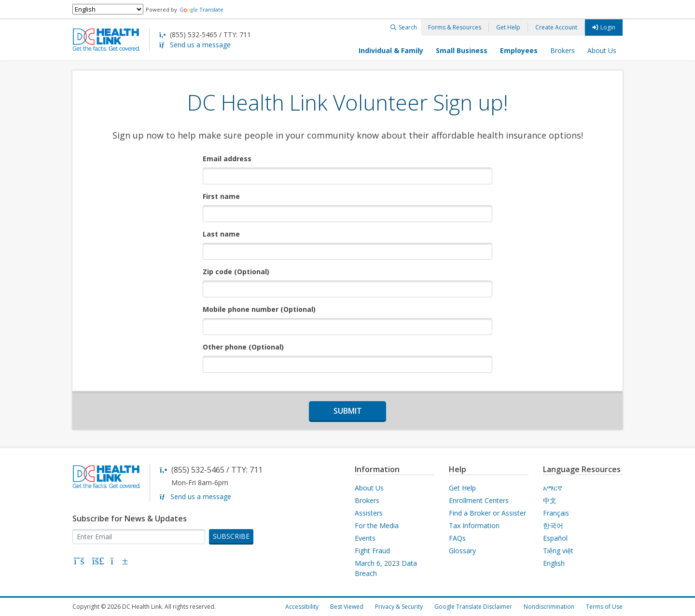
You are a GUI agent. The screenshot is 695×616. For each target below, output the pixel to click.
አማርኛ (553, 488)
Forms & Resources (455, 27)
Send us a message (200, 45)
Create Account (556, 27)
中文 (550, 500)
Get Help (508, 27)
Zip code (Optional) (236, 272)
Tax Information (474, 525)
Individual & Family (391, 50)
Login (608, 27)
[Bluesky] (98, 562)
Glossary (462, 551)
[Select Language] (108, 9)
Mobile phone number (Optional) (259, 309)
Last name (221, 234)
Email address (227, 159)
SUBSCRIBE (231, 536)
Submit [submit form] (348, 411)
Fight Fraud (372, 551)
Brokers (563, 50)
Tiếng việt (558, 551)
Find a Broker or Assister (487, 513)
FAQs (457, 538)
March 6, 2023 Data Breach (386, 568)
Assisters (369, 513)
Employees (519, 50)
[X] (79, 562)
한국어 (553, 525)
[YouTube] (117, 562)
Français (556, 513)
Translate (202, 9)
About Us (602, 50)
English (554, 563)
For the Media (377, 525)
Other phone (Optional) (243, 347)
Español (555, 538)
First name (221, 196)
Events (365, 538)
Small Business (462, 50)
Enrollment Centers (479, 500)
